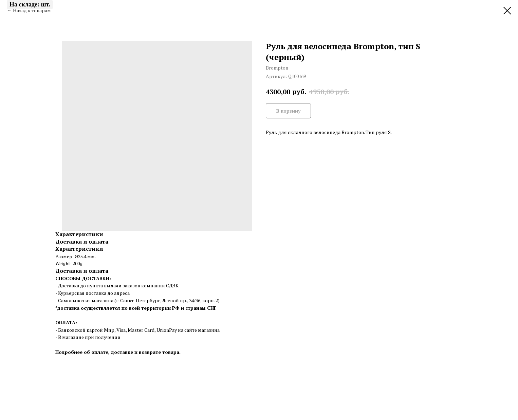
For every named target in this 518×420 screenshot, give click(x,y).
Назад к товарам (32, 10)
